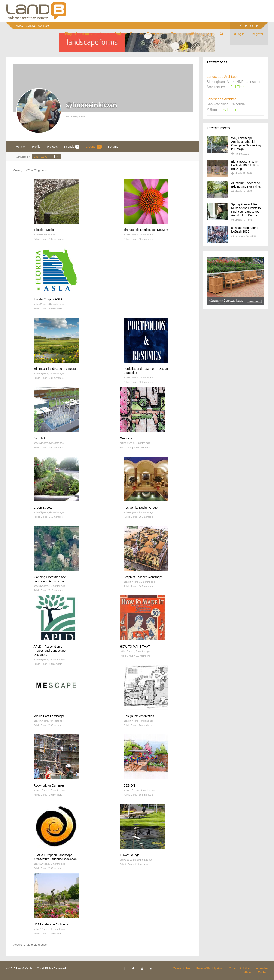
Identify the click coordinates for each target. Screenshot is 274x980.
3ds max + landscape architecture (56, 369)
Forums (113, 147)
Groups (94, 147)
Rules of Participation (209, 968)
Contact (30, 26)
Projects (121, 34)
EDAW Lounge (130, 855)
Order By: (24, 157)
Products (137, 34)
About (19, 26)
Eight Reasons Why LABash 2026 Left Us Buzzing (245, 165)
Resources (155, 34)
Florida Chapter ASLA (48, 299)
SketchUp (40, 438)
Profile (36, 147)
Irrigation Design (45, 230)
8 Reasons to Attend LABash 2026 (245, 230)
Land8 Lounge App (199, 34)
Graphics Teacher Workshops (143, 577)
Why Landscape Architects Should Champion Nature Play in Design (246, 144)
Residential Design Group (141, 508)
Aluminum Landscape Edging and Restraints (246, 185)
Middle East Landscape (49, 716)
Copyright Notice (239, 968)
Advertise (43, 26)
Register (256, 34)
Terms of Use (182, 968)
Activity (21, 147)
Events (176, 34)
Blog (68, 34)
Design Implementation (139, 716)
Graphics (126, 438)
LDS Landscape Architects (51, 924)
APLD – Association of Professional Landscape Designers (50, 651)
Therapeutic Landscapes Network (146, 230)
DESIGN (129, 785)
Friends (72, 147)
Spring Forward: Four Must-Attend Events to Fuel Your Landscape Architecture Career (246, 210)
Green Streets (43, 508)
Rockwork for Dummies (49, 785)
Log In (239, 34)
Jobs (104, 34)
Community (84, 34)
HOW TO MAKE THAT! (135, 647)
